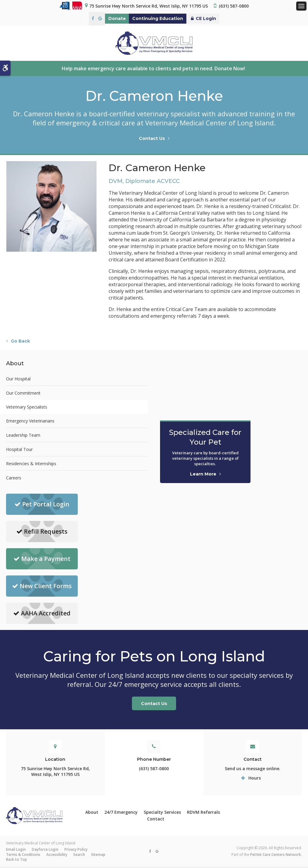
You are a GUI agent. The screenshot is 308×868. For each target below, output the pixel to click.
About (92, 813)
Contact (156, 820)
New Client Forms (42, 587)
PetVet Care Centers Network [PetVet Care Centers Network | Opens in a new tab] (276, 856)
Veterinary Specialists (27, 408)
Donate (109, 18)
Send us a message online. (253, 770)
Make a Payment (42, 560)
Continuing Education (158, 18)
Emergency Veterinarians (30, 422)
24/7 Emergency (121, 813)
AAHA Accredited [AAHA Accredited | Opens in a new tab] (42, 615)
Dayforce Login (45, 851)
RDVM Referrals (203, 813)
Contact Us (152, 140)
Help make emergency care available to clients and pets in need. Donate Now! (154, 70)
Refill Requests (42, 533)
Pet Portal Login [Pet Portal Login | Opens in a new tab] (42, 506)
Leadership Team (23, 436)
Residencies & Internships (31, 465)
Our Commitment (23, 394)
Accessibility (57, 856)
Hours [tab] (255, 779)
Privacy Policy (76, 851)
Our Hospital (18, 380)
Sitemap (98, 856)
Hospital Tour (19, 451)
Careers (14, 479)
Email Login (16, 851)
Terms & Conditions (23, 856)
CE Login (211, 18)
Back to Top (16, 861)
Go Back (20, 343)
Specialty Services (162, 813)
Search (79, 856)
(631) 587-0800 (234, 6)
